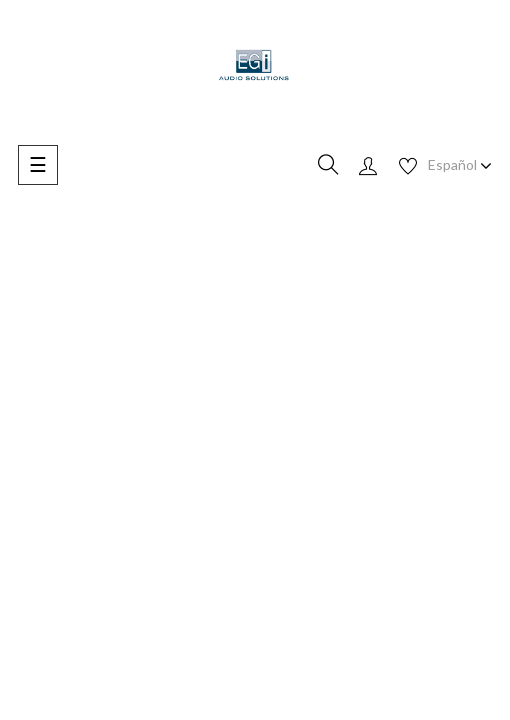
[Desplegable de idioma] (460, 165)
